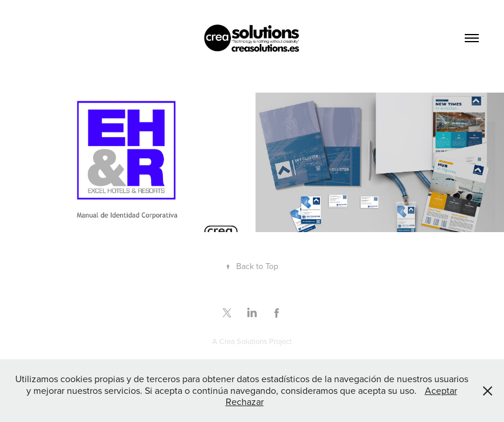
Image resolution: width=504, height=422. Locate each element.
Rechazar (245, 401)
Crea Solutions (243, 341)
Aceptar (441, 390)
